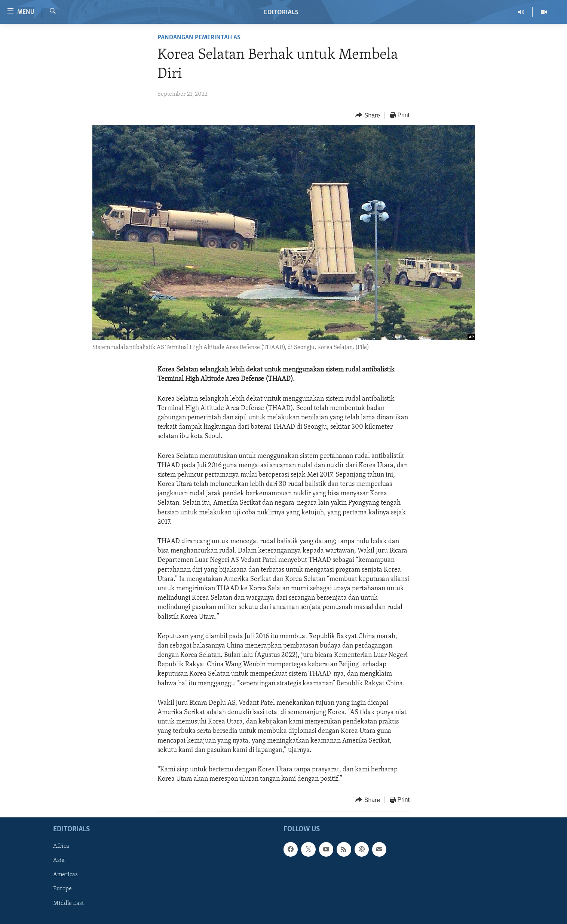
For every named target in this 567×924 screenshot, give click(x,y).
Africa (61, 847)
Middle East (68, 903)
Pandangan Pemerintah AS (199, 38)
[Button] (368, 115)
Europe (62, 889)
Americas (65, 875)
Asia (59, 861)
